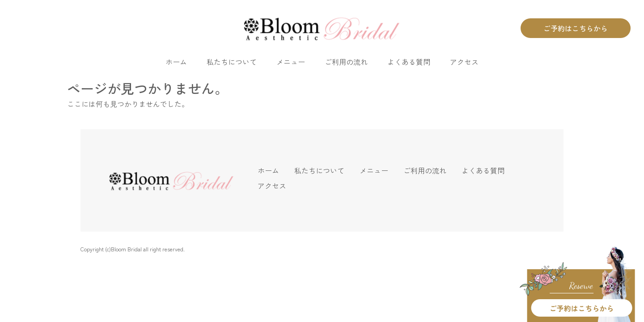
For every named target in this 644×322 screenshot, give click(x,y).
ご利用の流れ (346, 62)
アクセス (464, 62)
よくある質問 (409, 62)
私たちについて (232, 62)
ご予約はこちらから (576, 28)
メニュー (291, 62)
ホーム (176, 62)
